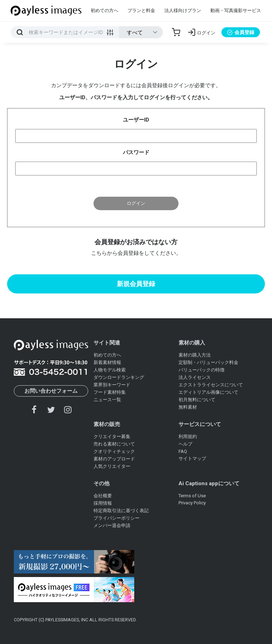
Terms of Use (192, 496)
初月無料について (197, 400)
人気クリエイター (112, 466)
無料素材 (188, 407)
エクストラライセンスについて (211, 385)
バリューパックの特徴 (202, 370)
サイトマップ (192, 458)
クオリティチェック (114, 451)
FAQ (183, 451)
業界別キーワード (112, 385)
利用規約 (188, 436)
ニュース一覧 (107, 400)
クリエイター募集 (112, 436)
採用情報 (103, 503)
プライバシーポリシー (117, 518)
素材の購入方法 (195, 355)
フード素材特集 (110, 392)
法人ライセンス (195, 377)
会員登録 (241, 32)
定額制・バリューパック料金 (208, 362)
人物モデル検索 (110, 370)
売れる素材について (114, 444)
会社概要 (103, 496)
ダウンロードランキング (119, 377)
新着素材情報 (107, 362)
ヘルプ (185, 444)
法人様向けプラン (183, 10)
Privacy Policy (192, 503)
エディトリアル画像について (208, 392)
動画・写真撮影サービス (236, 10)
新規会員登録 (136, 284)
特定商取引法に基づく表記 (121, 511)
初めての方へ (104, 10)
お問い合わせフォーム (51, 391)
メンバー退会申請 (112, 525)
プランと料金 (141, 10)
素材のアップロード (114, 459)
